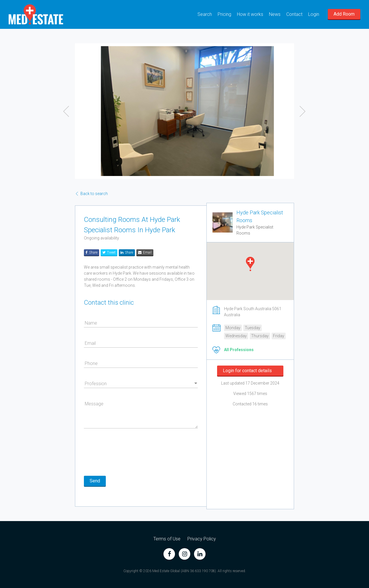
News (275, 14)
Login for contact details (247, 371)
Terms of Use (167, 539)
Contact (294, 14)
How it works (250, 14)
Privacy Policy (202, 539)
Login (314, 14)
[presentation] (128, 453)
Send (95, 481)
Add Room (344, 14)
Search (205, 14)
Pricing (224, 14)
